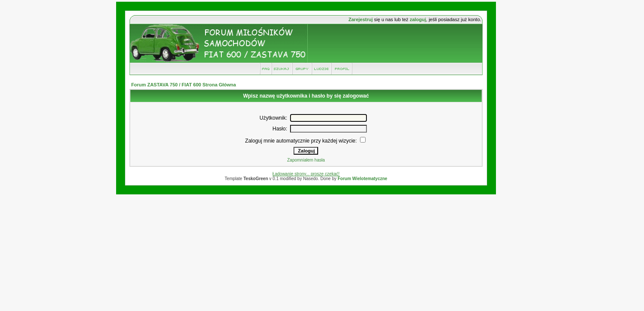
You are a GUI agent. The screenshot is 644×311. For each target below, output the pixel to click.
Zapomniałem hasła (306, 160)
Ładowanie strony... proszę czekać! (306, 174)
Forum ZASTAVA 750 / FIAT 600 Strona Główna (184, 85)
